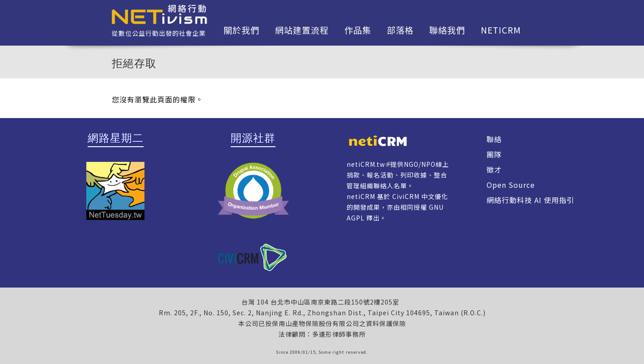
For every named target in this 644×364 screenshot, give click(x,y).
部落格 (400, 30)
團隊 (494, 154)
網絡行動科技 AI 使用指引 (530, 200)
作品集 (358, 30)
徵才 (494, 169)
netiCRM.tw (366, 164)
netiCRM (501, 30)
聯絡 (494, 139)
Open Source (511, 185)
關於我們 (241, 30)
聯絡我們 (447, 30)
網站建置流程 (302, 30)
